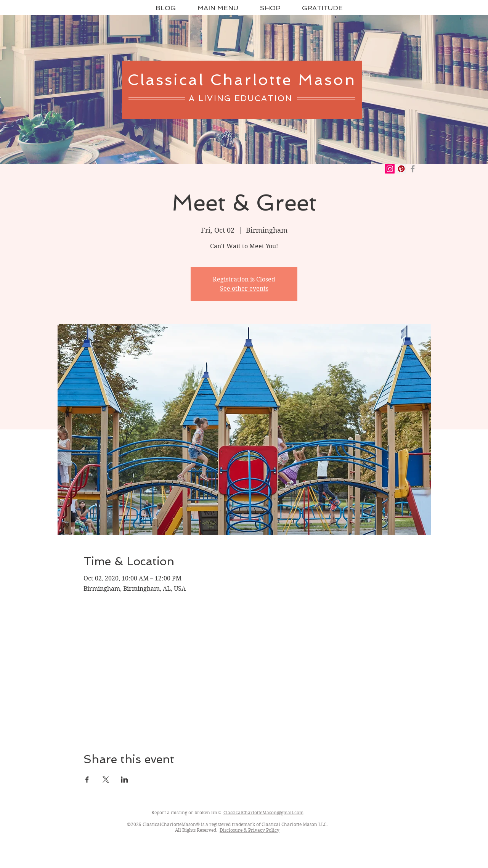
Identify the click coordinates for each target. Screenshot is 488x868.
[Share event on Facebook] (87, 780)
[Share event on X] (106, 780)
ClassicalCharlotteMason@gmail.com (263, 813)
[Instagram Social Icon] (390, 169)
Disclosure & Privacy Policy (250, 830)
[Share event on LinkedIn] (124, 780)
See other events (244, 289)
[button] (270, 8)
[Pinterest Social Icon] (401, 169)
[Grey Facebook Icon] (413, 169)
